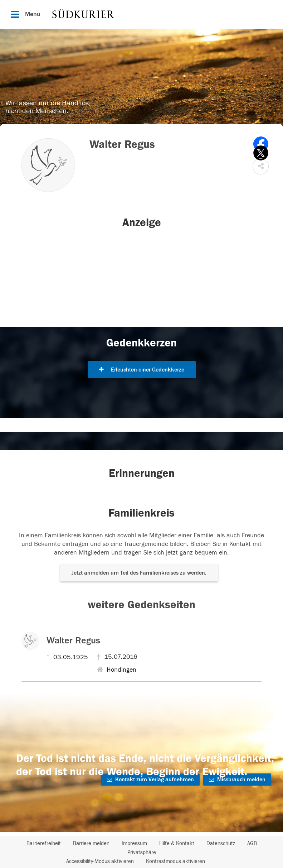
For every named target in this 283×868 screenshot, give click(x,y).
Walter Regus (73, 641)
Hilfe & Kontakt (177, 843)
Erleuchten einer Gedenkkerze (142, 370)
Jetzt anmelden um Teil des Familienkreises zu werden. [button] (139, 573)
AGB (252, 843)
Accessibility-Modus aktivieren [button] (100, 861)
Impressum (134, 843)
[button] (261, 166)
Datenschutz (221, 843)
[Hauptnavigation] (141, 14)
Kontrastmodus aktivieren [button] (175, 861)
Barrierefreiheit (44, 843)
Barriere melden (91, 843)
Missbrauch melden (237, 780)
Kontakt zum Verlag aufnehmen (150, 780)
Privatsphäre (142, 852)
